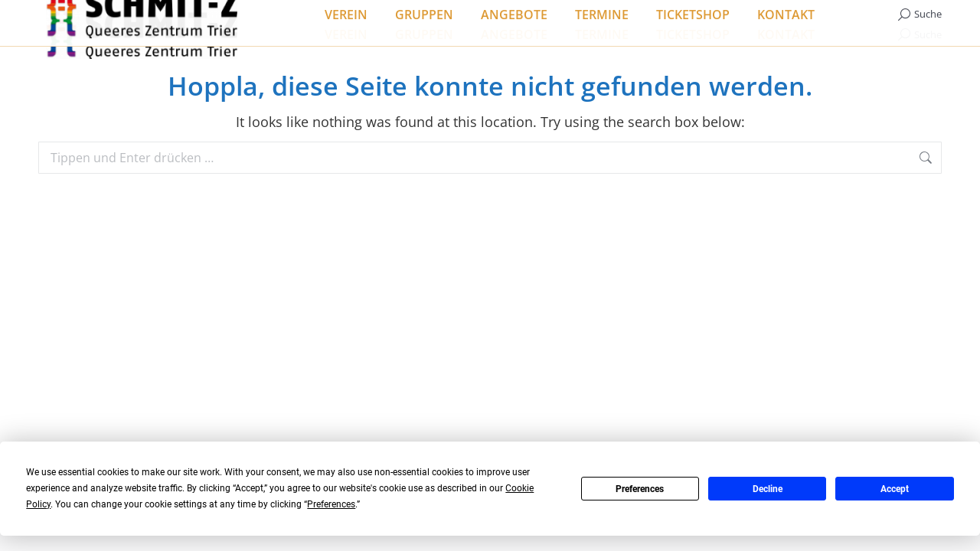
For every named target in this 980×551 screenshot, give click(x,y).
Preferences (640, 489)
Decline (768, 489)
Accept (895, 489)
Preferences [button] (331, 504)
